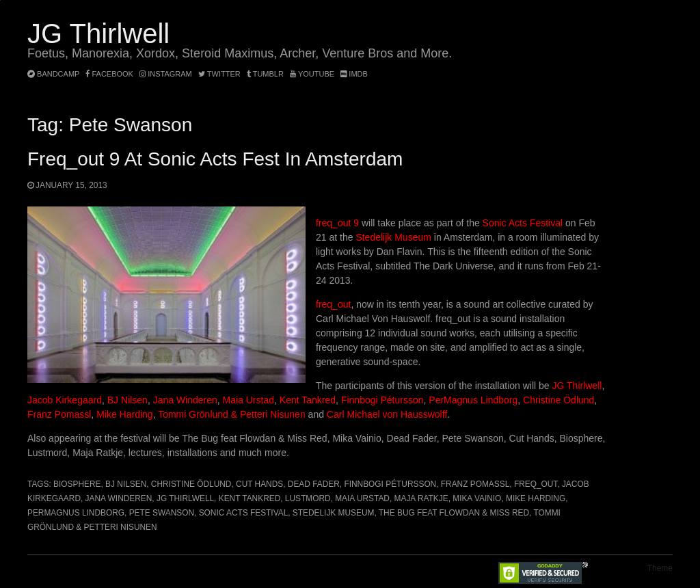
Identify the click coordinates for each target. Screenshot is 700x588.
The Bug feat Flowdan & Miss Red (454, 513)
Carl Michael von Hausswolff (387, 414)
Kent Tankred (308, 400)
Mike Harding (124, 414)
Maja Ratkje (421, 498)
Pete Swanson (162, 513)
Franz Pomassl (59, 414)
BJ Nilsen (127, 400)
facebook (109, 74)
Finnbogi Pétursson (382, 400)
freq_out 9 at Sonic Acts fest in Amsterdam (215, 159)
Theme (660, 568)
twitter (219, 74)
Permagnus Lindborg (76, 513)
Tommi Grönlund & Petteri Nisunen (232, 414)
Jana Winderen (185, 400)
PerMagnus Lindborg (473, 400)
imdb (354, 74)
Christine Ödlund (558, 400)
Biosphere (77, 484)
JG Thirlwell (98, 34)
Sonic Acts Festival (524, 223)
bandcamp (53, 74)
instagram (166, 74)
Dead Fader (314, 484)
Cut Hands (259, 484)
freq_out (333, 304)
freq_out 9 (337, 223)
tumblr (266, 74)
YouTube (312, 74)
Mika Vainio (477, 498)
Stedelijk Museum (393, 237)
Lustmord (308, 498)
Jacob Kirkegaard (65, 400)
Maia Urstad (248, 400)
